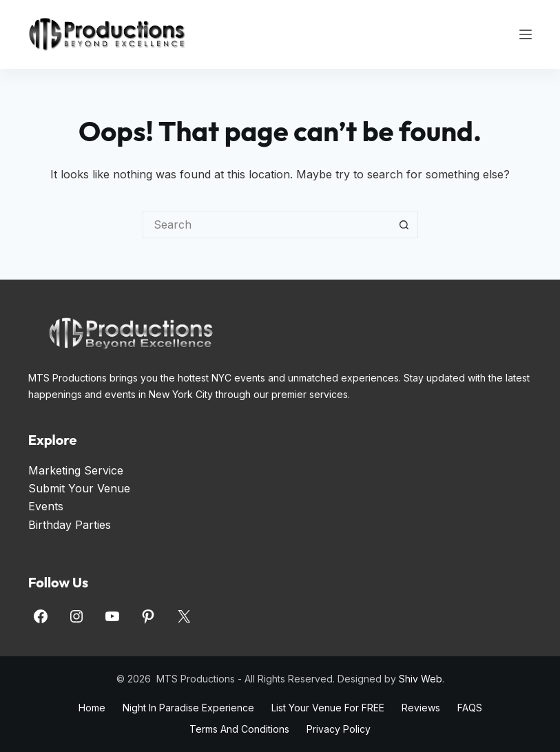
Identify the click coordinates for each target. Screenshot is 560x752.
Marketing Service (76, 470)
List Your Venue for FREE (328, 708)
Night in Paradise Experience (188, 708)
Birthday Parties (70, 525)
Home (92, 708)
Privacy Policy (339, 729)
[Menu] (526, 34)
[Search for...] (267, 224)
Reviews (421, 708)
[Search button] (404, 224)
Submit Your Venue (79, 488)
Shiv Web (421, 679)
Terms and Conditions (239, 729)
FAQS (470, 708)
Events (46, 506)
